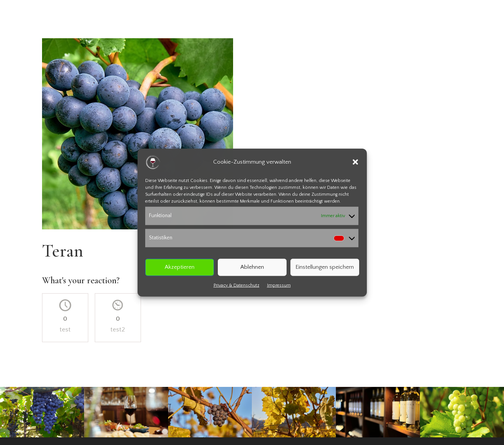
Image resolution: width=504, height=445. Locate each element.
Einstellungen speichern (325, 267)
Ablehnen (252, 267)
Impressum (279, 285)
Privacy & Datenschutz (237, 285)
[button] (355, 162)
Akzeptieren (180, 267)
